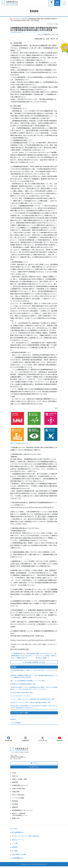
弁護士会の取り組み (19, 790)
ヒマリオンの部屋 (18, 799)
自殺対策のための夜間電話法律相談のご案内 (23, 686)
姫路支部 (15, 809)
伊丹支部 (15, 806)
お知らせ (15, 778)
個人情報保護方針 (18, 834)
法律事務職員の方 (18, 860)
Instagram (26, 741)
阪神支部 (15, 803)
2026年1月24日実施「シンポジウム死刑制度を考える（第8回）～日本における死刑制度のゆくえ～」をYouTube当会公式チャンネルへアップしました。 (34, 690)
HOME (14, 775)
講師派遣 (15, 784)
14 (25, 380)
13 (56, 297)
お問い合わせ (34, 769)
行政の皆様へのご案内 (19, 856)
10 (16, 241)
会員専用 (15, 849)
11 (48, 244)
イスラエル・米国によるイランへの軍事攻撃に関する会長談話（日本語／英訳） (33, 701)
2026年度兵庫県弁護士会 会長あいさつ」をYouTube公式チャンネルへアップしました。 (34, 673)
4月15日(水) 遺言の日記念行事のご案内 (22, 694)
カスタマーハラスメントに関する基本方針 (26, 838)
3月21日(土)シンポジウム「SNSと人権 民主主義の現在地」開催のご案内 (31, 704)
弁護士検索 (16, 793)
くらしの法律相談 (15, 724)
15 (46, 383)
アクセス (34, 765)
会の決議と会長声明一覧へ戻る (34, 664)
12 (54, 283)
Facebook (9, 741)
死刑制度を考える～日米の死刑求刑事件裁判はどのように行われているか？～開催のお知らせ (23, 657)
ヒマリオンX (42, 741)
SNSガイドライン (18, 841)
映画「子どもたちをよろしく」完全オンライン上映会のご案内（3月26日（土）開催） (46, 657)
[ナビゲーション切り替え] (64, 4)
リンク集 (15, 845)
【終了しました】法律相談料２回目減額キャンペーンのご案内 (28, 682)
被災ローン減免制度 (35, 816)
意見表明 (13, 721)
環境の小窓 (16, 820)
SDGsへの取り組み (18, 796)
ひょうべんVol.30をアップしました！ (21, 697)
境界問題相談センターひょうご (22, 812)
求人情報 (15, 852)
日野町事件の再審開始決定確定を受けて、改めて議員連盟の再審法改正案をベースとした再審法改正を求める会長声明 (34, 678)
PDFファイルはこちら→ (18, 445)
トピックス (14, 718)
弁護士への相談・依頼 (19, 781)
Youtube (59, 741)
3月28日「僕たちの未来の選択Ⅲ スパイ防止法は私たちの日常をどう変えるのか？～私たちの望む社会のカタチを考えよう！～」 (34, 708)
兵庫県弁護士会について (20, 787)
